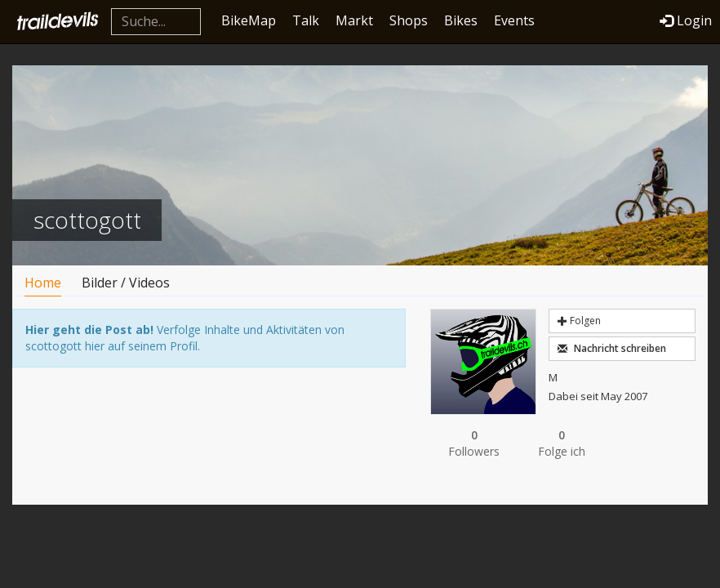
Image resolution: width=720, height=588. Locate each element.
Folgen (579, 321)
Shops (409, 20)
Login (686, 20)
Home (43, 283)
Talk (306, 20)
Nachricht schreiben (612, 348)
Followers (474, 443)
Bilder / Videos (126, 283)
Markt (354, 20)
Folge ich (561, 443)
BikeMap (249, 20)
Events (514, 20)
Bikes (461, 20)
